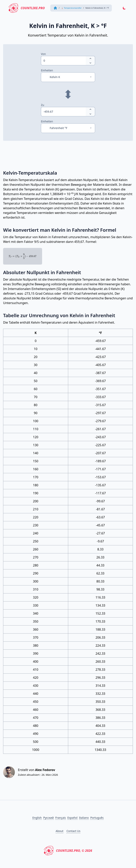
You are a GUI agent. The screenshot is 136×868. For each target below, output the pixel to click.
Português (97, 818)
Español (72, 818)
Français (61, 818)
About (60, 831)
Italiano (84, 818)
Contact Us (73, 831)
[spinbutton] (63, 61)
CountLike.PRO (27, 8)
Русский (49, 818)
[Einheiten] (68, 77)
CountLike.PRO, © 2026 (68, 851)
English (37, 818)
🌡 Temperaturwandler (71, 8)
